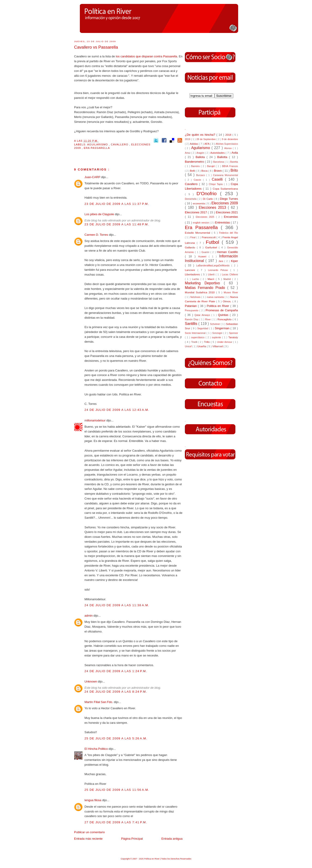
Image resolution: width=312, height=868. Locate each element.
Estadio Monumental (198, 233)
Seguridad (203, 328)
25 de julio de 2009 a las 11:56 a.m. (117, 790)
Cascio (198, 180)
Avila (235, 153)
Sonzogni (218, 333)
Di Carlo (208, 199)
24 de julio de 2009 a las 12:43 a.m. (117, 410)
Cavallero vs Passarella (96, 47)
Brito (234, 170)
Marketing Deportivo (204, 283)
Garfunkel (212, 247)
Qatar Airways (203, 315)
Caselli (218, 179)
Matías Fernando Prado (206, 288)
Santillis (192, 324)
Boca (205, 171)
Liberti (212, 275)
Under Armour (225, 342)
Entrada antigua (172, 839)
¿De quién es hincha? (201, 135)
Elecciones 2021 (227, 212)
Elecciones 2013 (213, 207)
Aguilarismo (98, 144)
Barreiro (196, 166)
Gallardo (191, 247)
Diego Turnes (229, 199)
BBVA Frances (230, 166)
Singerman (223, 328)
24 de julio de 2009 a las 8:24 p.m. (116, 692)
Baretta (234, 162)
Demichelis (191, 199)
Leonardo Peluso (219, 270)
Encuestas (231, 217)
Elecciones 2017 (196, 212)
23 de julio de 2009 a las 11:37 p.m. (117, 204)
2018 (229, 135)
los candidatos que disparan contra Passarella (147, 56)
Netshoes (196, 297)
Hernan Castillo (227, 252)
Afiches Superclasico (227, 144)
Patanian (191, 306)
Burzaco (201, 175)
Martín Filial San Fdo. (99, 702)
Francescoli (209, 237)
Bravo (218, 171)
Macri (212, 279)
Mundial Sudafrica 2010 (200, 292)
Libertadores (193, 274)
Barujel (211, 166)
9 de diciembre (230, 139)
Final (193, 237)
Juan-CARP (93, 177)
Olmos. (228, 301)
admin (89, 616)
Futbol (214, 242)
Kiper (234, 261)
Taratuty (233, 337)
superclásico (198, 337)
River (208, 319)
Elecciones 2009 (225, 203)
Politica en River (219, 306)
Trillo (207, 342)
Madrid (228, 279)
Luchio (196, 279)
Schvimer (215, 324)
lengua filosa (93, 800)
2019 (188, 139)
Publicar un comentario (89, 832)
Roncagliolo (225, 319)
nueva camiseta (216, 297)
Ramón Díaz (192, 319)
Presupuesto (192, 310)
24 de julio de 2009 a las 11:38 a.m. (117, 605)
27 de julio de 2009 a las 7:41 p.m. (116, 822)
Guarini (206, 252)
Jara (221, 261)
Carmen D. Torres (97, 235)
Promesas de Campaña (222, 310)
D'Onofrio (208, 193)
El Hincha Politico (97, 749)
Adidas (194, 144)
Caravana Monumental (225, 175)
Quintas (224, 315)
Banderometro (195, 162)
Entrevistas (223, 222)
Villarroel (218, 346)
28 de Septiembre (206, 139)
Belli (193, 171)
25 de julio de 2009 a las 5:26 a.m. (116, 738)
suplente (217, 337)
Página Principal (132, 839)
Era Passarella (97, 148)
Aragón (201, 153)
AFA (207, 144)
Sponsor (233, 333)
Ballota (201, 157)
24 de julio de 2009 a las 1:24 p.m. (116, 671)
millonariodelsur (95, 420)
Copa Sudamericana (225, 189)
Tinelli (195, 342)
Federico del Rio (228, 233)
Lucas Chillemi (230, 275)
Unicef (189, 346)
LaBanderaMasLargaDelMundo (214, 266)
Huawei (204, 257)
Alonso (229, 148)
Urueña (202, 346)
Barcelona (219, 162)
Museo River (231, 293)
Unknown (91, 681)
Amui (188, 153)
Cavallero (120, 144)
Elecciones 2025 (206, 217)
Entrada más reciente (88, 839)
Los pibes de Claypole (100, 214)
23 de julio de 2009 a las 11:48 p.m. (117, 224)
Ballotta (223, 157)
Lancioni (191, 270)
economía (199, 203)
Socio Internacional (196, 333)
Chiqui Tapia (216, 184)
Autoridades (218, 153)
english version (201, 223)
